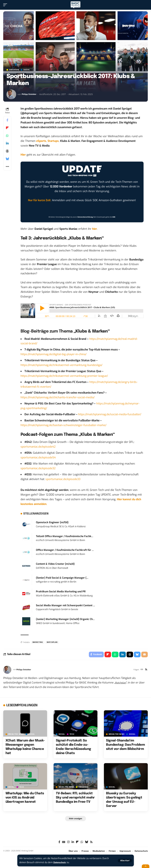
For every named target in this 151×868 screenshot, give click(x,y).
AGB (114, 217)
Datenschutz (60, 862)
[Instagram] (68, 843)
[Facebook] (59, 843)
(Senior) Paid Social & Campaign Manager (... (62, 578)
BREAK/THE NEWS (16, 735)
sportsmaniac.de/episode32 (38, 468)
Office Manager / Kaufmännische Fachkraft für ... (65, 550)
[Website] (141, 671)
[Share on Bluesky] (7, 159)
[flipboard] (77, 843)
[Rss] (146, 671)
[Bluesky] (87, 843)
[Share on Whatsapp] (7, 136)
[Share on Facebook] (7, 120)
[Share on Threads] (7, 151)
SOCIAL (27, 70)
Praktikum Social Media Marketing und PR (61, 592)
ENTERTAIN (14, 70)
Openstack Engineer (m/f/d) (52, 522)
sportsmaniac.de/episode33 (63, 479)
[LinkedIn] (73, 843)
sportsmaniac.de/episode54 (38, 458)
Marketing (38, 642)
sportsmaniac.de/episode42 (38, 447)
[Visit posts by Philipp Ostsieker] (11, 94)
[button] (125, 861)
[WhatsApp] (82, 843)
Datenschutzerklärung (85, 217)
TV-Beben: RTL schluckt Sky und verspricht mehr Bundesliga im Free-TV (75, 798)
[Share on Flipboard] (7, 128)
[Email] (144, 655)
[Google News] (64, 843)
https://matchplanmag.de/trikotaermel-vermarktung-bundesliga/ (62, 365)
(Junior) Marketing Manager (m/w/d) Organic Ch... (65, 619)
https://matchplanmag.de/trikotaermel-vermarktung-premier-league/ (64, 376)
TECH (72, 735)
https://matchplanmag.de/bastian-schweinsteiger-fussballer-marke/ (64, 425)
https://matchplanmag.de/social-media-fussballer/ (110, 414)
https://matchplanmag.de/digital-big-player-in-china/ (54, 354)
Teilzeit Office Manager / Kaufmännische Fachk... (65, 536)
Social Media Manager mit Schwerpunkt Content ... (65, 605)
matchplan (52, 642)
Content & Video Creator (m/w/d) (55, 564)
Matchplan (122, 683)
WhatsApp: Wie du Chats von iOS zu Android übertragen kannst (25, 798)
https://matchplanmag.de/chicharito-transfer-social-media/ (58, 397)
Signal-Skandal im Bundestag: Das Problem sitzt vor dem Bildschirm (125, 746)
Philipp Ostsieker (30, 94)
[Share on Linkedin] (7, 143)
